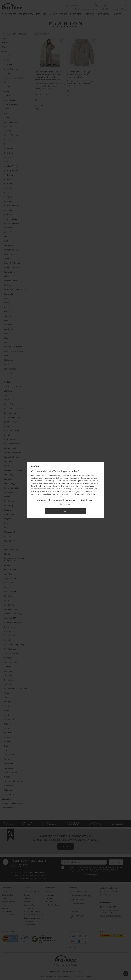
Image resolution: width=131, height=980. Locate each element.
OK (65, 511)
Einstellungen (87, 500)
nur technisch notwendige (64, 500)
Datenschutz (65, 504)
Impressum (42, 500)
